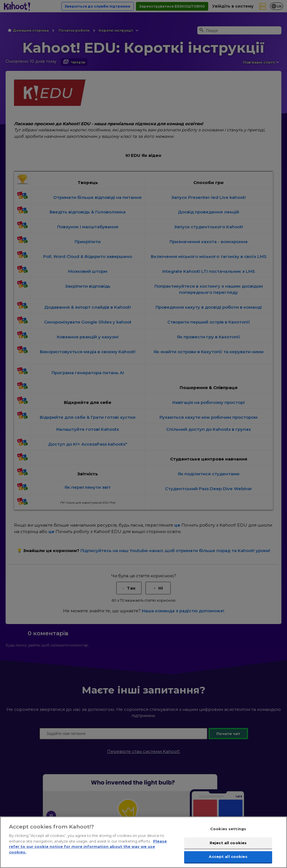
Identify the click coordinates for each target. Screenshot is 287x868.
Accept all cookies (228, 857)
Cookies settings (228, 829)
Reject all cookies (228, 843)
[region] (143, 842)
